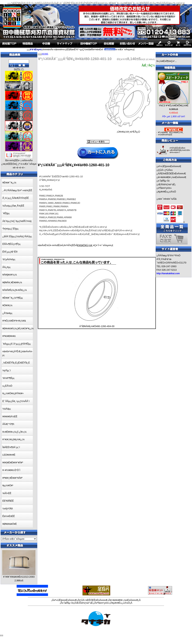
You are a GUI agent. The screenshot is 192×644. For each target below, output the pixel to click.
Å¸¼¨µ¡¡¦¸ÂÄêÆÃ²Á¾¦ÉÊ (16, 198)
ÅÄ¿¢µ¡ (6, 267)
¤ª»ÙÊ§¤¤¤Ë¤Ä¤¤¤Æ (170, 166)
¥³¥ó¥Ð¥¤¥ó (9, 336)
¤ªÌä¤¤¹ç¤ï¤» (165, 188)
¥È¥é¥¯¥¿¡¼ (9, 183)
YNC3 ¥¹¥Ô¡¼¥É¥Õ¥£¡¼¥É (174, 105)
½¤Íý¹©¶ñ (8, 509)
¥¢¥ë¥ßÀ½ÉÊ (10, 416)
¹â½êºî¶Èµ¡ (8, 378)
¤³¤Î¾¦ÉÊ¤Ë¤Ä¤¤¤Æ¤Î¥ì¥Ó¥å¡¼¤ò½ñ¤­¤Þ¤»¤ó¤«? (180, 150)
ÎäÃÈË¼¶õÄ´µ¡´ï (11, 447)
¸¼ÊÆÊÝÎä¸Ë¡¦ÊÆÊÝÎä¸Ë (16, 363)
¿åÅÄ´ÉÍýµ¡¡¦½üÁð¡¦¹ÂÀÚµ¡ (17, 236)
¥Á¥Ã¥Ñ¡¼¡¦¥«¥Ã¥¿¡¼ (15, 290)
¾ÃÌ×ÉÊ (7, 493)
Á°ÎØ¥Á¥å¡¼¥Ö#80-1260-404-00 (97, 326)
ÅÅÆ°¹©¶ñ (8, 424)
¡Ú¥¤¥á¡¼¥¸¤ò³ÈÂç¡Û (128, 131)
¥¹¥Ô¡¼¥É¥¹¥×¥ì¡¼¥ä (14, 321)
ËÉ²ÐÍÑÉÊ (8, 501)
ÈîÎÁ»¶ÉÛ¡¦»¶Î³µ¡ (12, 244)
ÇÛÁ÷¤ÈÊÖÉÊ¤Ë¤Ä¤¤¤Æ (94, 600)
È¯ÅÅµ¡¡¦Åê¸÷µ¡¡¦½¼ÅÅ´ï (16, 401)
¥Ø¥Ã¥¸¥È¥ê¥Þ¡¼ (12, 282)
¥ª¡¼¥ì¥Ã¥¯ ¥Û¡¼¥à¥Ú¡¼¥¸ (171, 132)
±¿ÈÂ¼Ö (7, 386)
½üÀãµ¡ (7, 409)
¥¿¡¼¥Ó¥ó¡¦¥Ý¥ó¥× (13, 393)
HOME (45, 54)
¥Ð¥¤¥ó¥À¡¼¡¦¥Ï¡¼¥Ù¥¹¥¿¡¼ (18, 328)
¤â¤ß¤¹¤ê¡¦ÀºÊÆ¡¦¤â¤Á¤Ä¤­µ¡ (18, 353)
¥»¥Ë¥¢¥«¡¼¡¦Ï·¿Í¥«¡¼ (14, 432)
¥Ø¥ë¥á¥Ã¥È (10, 524)
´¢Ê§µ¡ (6, 213)
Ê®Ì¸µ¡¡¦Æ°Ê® (10, 252)
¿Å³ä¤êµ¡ (7, 313)
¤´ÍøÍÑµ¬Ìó (164, 181)
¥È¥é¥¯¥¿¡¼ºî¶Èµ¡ (13, 298)
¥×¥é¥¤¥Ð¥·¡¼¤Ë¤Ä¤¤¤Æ (172, 177)
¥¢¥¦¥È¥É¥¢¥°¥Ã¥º (13, 463)
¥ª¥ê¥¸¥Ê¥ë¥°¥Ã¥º (12, 478)
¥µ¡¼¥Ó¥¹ (8, 485)
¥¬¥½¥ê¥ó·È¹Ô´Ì (11, 470)
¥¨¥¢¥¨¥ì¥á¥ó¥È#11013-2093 (19, 577)
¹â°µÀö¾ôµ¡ (9, 259)
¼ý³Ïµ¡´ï (7, 370)
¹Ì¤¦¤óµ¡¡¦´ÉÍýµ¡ (10, 229)
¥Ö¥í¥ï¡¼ (7, 305)
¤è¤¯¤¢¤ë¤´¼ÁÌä (167, 199)
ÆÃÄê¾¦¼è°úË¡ (167, 184)
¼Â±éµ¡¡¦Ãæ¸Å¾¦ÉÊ (13, 206)
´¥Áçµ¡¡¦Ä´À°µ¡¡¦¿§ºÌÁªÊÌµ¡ (17, 344)
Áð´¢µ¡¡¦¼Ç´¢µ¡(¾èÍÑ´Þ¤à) (17, 221)
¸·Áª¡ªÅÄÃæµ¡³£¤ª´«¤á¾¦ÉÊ (17, 190)
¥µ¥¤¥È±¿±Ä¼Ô (167, 192)
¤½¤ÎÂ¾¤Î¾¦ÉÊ (165, 135)
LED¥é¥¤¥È (9, 455)
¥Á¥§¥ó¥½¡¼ (10, 275)
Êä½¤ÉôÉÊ (9, 516)
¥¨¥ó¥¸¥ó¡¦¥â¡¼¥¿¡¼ (13, 439)
